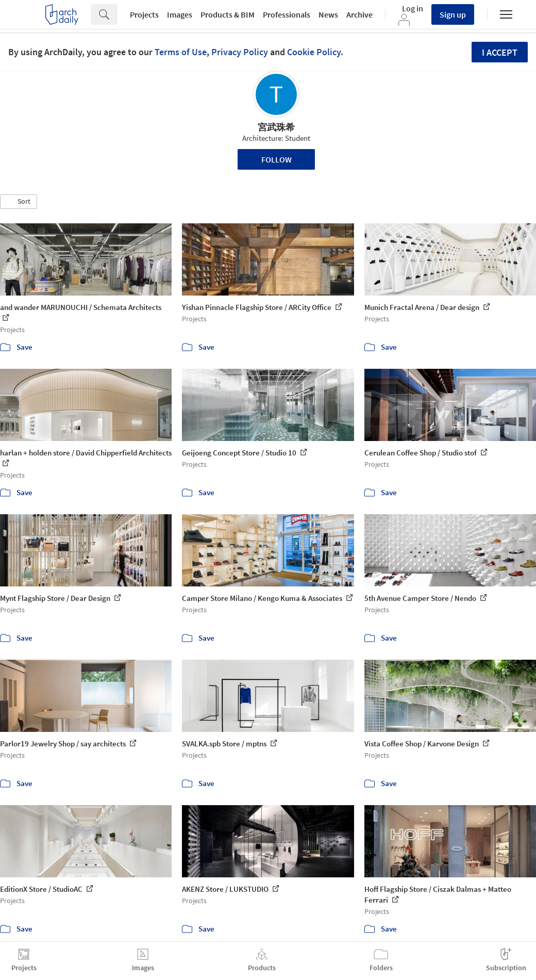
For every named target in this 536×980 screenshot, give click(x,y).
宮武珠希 (276, 127)
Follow (277, 159)
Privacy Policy (240, 52)
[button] (19, 202)
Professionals (287, 14)
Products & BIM (228, 14)
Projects (144, 14)
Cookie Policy (314, 52)
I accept (500, 52)
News (328, 14)
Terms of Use (181, 52)
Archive (359, 14)
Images (180, 14)
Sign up (453, 14)
